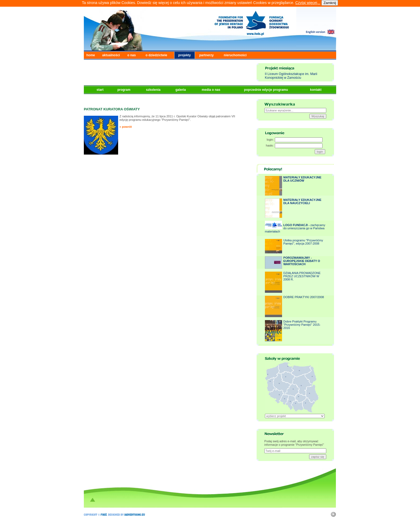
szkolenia (154, 90)
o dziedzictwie (157, 55)
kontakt (316, 90)
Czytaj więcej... (308, 3)
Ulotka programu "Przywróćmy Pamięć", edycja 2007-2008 (303, 242)
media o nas (211, 90)
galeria (181, 90)
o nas (132, 55)
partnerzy (207, 55)
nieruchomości (235, 55)
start (101, 90)
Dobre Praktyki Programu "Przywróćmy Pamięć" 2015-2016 (302, 325)
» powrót (126, 127)
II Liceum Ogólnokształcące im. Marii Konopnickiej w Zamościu (291, 76)
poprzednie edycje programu (266, 90)
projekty (185, 55)
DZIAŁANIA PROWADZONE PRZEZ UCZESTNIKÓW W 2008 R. (302, 276)
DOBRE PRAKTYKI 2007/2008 (304, 297)
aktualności (111, 55)
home (91, 55)
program (124, 90)
